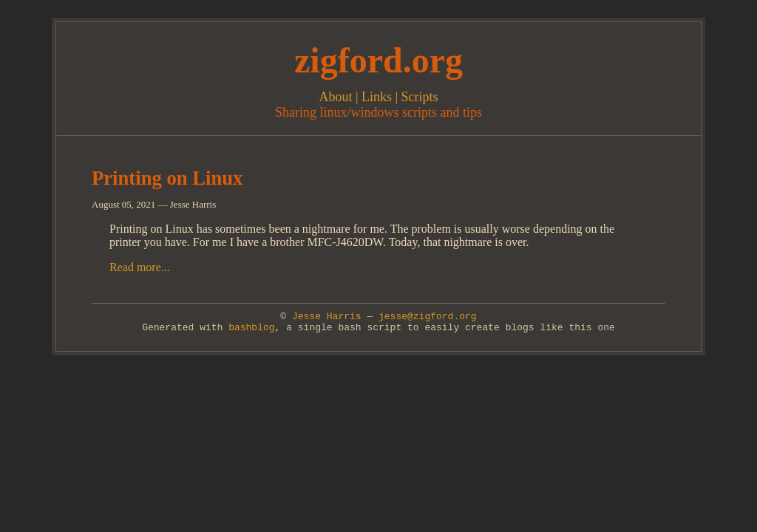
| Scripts (415, 97)
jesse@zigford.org (428, 317)
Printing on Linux (167, 178)
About (335, 97)
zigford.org (378, 60)
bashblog (251, 328)
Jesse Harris (327, 317)
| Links (372, 97)
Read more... (140, 267)
